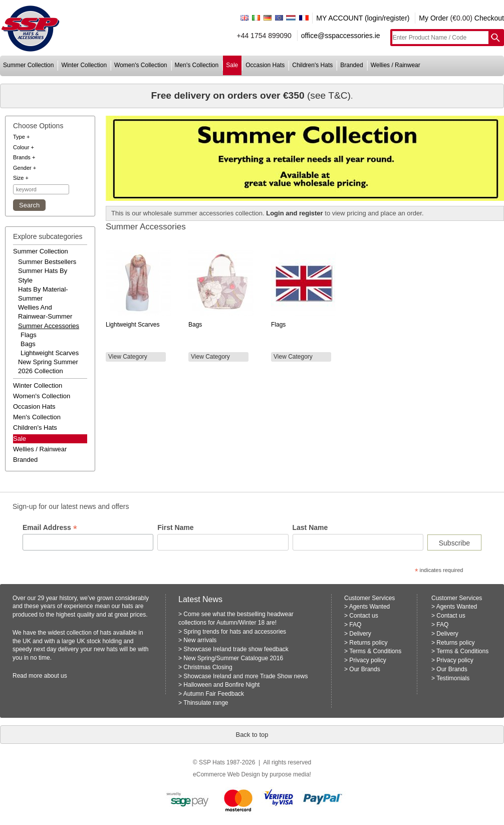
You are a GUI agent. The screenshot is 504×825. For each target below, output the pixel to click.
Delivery (360, 634)
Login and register (294, 213)
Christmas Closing (208, 667)
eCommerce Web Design (226, 774)
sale (232, 65)
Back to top (252, 735)
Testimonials (453, 678)
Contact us (363, 616)
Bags (28, 344)
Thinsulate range (206, 703)
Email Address (50, 528)
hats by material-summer (43, 294)
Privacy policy (367, 660)
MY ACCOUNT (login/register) (363, 18)
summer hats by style (43, 275)
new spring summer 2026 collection (48, 366)
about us (56, 676)
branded (351, 65)
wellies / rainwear (396, 65)
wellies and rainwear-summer (45, 312)
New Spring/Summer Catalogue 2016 (233, 658)
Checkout (489, 18)
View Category (128, 357)
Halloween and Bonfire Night (221, 685)
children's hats (312, 65)
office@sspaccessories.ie (341, 36)
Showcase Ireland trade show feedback (236, 649)
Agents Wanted (370, 607)
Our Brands (364, 669)
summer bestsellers (47, 262)
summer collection (28, 65)
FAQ (355, 625)
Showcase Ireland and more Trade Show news (245, 676)
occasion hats (265, 65)
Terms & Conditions (375, 651)
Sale (20, 439)
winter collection (84, 65)
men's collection (197, 65)
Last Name (310, 527)
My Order (433, 18)
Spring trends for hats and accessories (235, 632)
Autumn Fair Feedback (214, 694)
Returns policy (368, 643)
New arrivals (200, 640)
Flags (29, 335)
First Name (175, 527)
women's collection (141, 65)
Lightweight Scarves (50, 353)
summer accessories (49, 326)
